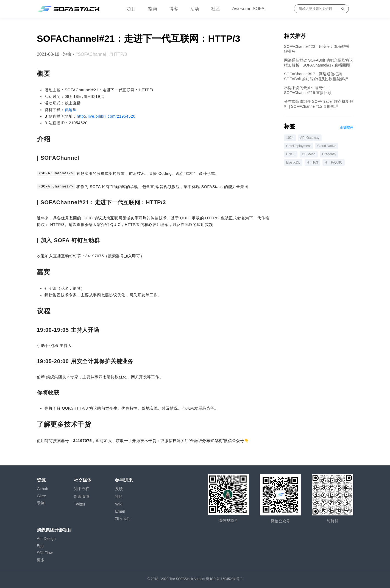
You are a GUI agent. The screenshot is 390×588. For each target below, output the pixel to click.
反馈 (119, 489)
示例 (41, 503)
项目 (132, 9)
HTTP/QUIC (334, 162)
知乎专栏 (82, 489)
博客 (174, 9)
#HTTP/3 (118, 54)
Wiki (119, 504)
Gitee (41, 496)
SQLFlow (45, 553)
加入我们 (123, 518)
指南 (153, 9)
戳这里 (71, 110)
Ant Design (46, 539)
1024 (290, 138)
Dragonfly (329, 154)
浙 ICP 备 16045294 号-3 (224, 579)
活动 (195, 9)
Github (42, 489)
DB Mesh (309, 154)
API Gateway (310, 138)
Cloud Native (327, 146)
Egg (40, 546)
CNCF (291, 154)
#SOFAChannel (91, 54)
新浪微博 (82, 496)
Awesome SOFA (248, 9)
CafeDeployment (298, 146)
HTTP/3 (312, 162)
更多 (41, 560)
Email (120, 511)
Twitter (80, 504)
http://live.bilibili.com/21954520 (106, 116)
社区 (216, 9)
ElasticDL (293, 162)
